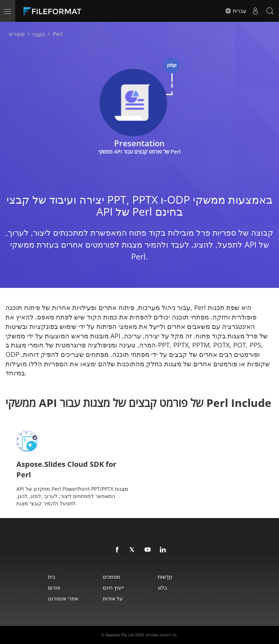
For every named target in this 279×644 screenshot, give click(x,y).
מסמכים (112, 577)
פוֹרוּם (54, 588)
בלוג (162, 588)
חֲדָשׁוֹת (165, 577)
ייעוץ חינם (113, 588)
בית (52, 577)
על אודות (113, 598)
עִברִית (236, 11)
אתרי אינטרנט (63, 598)
